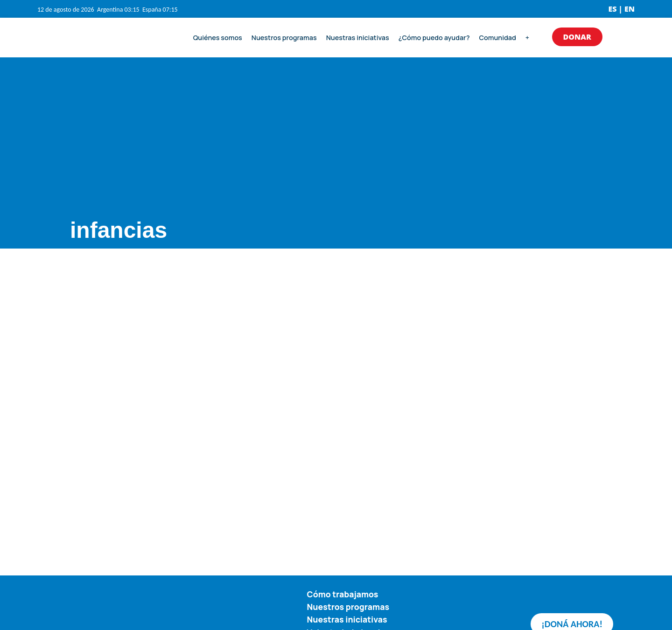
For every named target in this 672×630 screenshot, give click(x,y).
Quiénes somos (218, 38)
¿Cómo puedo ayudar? (434, 38)
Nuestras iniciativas (358, 38)
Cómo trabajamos (343, 594)
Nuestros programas (284, 38)
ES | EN (621, 9)
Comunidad (497, 38)
